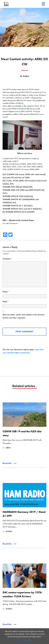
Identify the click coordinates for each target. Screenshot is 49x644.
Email (6, 302)
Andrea (26, 76)
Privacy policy (26, 640)
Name (6, 292)
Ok (19, 640)
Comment (7, 259)
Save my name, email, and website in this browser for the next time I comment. (24, 316)
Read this (9, 463)
